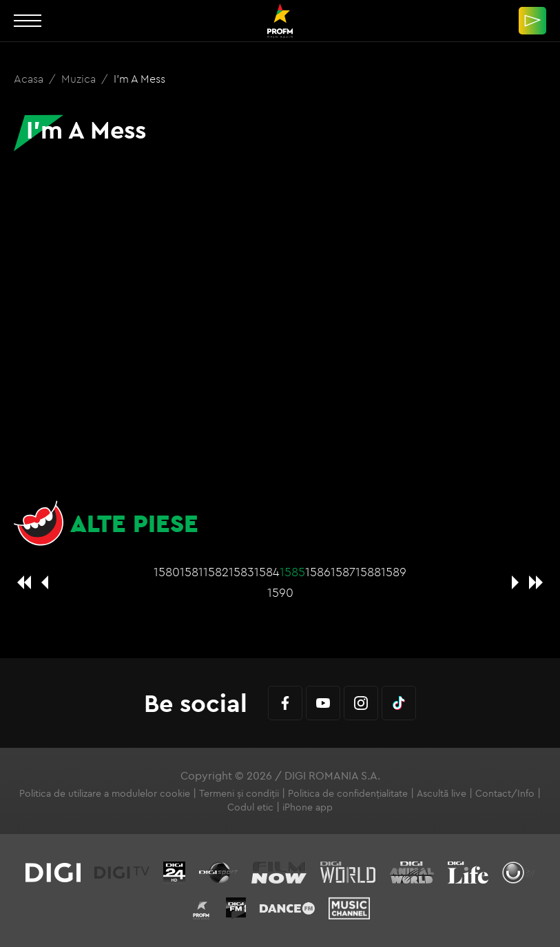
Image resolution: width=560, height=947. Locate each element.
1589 (394, 572)
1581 (191, 572)
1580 (167, 572)
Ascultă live (442, 793)
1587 (343, 572)
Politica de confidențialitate (348, 793)
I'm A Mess (139, 79)
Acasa (30, 79)
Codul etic (250, 807)
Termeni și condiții (239, 793)
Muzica (80, 79)
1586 (318, 572)
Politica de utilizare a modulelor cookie (105, 793)
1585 (292, 572)
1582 (216, 572)
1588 (368, 572)
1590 (280, 592)
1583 (241, 572)
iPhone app (308, 807)
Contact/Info (505, 793)
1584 (267, 572)
